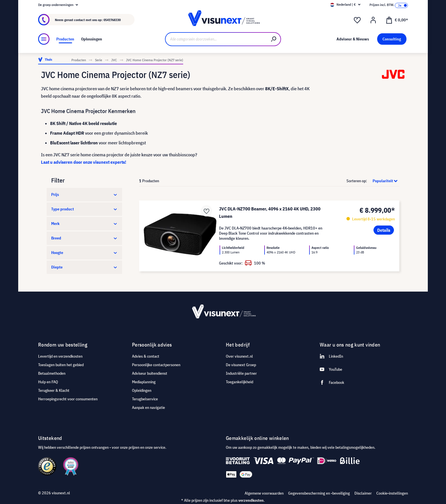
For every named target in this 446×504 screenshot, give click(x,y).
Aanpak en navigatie (148, 407)
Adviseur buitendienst (150, 373)
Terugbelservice (145, 399)
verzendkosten (251, 500)
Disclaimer (363, 493)
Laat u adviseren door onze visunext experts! (84, 162)
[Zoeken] (274, 39)
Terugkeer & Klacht (54, 390)
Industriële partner (241, 373)
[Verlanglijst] (357, 20)
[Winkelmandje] (397, 20)
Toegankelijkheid (239, 382)
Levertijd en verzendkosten (60, 356)
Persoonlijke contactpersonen (156, 365)
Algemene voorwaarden (264, 493)
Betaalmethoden (52, 373)
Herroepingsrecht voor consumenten (68, 399)
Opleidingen (142, 390)
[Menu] (44, 39)
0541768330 (112, 20)
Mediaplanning (144, 382)
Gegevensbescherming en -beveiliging (319, 493)
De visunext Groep (241, 365)
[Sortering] (384, 181)
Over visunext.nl (239, 356)
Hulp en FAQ (48, 382)
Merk (84, 224)
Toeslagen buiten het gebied (61, 365)
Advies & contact (146, 356)
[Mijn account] (373, 20)
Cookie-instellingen (392, 493)
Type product (84, 209)
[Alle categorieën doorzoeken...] (216, 39)
